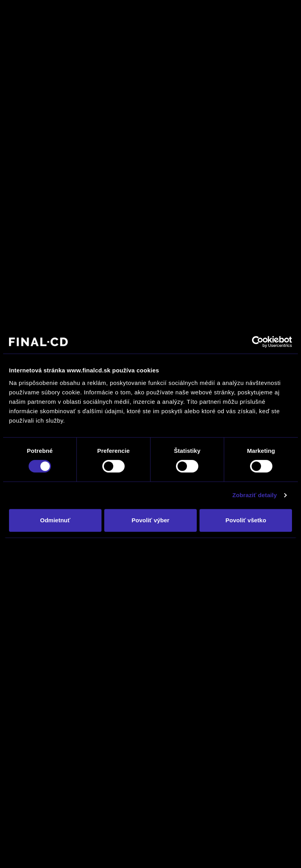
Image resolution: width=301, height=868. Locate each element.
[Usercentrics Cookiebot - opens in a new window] (258, 342)
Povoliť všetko (246, 520)
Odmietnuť (55, 520)
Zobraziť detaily (255, 495)
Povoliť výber (150, 520)
